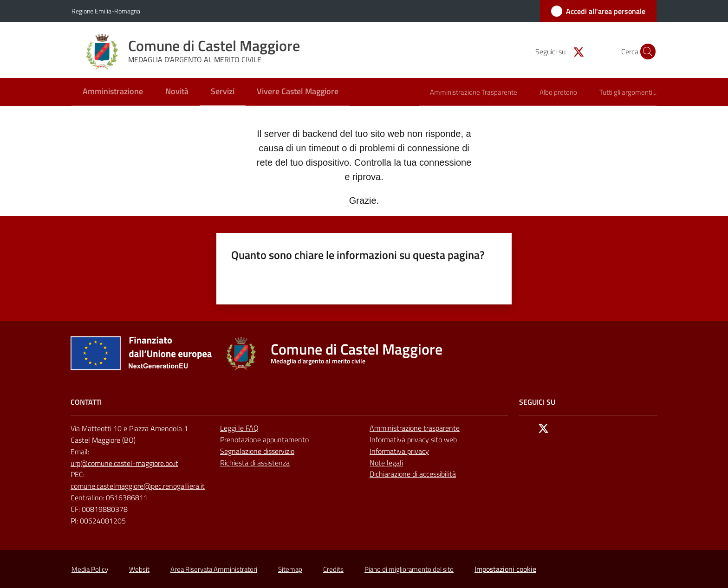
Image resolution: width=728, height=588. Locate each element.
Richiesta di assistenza (255, 463)
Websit (139, 569)
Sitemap (290, 569)
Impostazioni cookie (505, 569)
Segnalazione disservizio (257, 451)
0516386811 (127, 498)
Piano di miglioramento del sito (409, 569)
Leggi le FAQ (239, 428)
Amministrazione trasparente (415, 428)
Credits (333, 569)
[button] (645, 52)
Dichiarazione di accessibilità (413, 474)
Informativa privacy (399, 451)
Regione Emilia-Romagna (106, 11)
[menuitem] (113, 92)
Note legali (386, 463)
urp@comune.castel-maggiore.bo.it (124, 463)
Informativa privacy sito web (413, 439)
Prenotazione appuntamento (264, 439)
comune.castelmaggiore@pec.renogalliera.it (138, 486)
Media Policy (90, 569)
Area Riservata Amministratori (214, 569)
